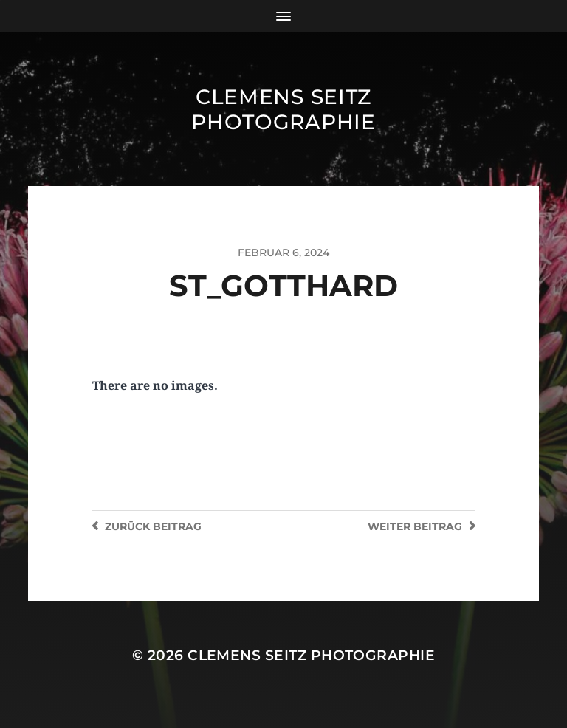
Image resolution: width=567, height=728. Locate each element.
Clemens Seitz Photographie (283, 109)
